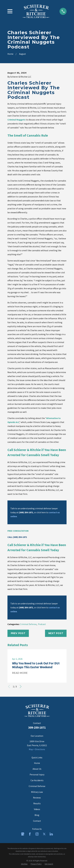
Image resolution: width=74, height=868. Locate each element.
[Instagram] (37, 834)
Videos (37, 809)
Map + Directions (37, 749)
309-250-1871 (37, 728)
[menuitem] (24, 864)
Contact (37, 821)
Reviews (37, 798)
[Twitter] (44, 834)
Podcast (42, 624)
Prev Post (18, 633)
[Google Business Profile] (23, 834)
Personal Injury (37, 774)
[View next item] (21, 686)
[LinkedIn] (51, 834)
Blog (37, 815)
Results (37, 803)
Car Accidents (37, 780)
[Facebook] (30, 834)
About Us (37, 769)
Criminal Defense (28, 624)
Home (37, 763)
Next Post (56, 633)
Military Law (37, 792)
